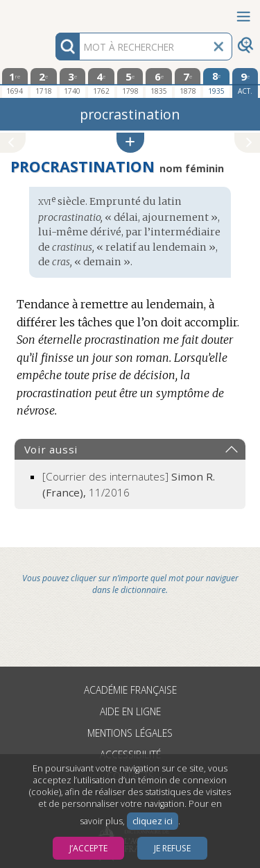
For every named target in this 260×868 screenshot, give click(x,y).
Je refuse (172, 848)
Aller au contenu (54, 12)
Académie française (130, 690)
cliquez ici (153, 821)
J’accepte (88, 848)
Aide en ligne (130, 711)
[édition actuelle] (245, 83)
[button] (130, 143)
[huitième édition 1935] (216, 83)
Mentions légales (130, 733)
